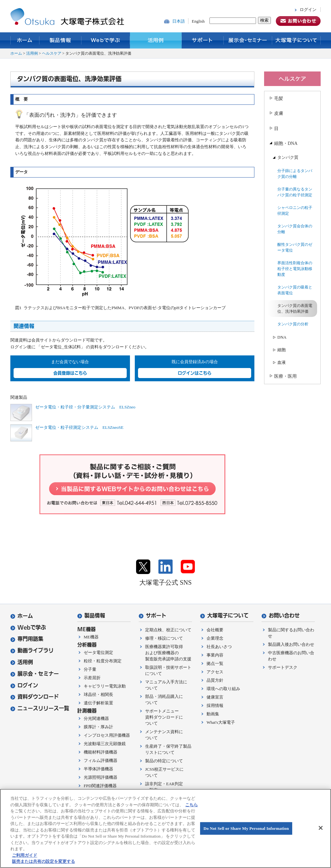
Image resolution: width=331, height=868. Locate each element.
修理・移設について (164, 638)
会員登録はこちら (70, 373)
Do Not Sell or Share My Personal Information (246, 828)
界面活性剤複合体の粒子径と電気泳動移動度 (295, 269)
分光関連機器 (96, 718)
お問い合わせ (281, 616)
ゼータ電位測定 (98, 652)
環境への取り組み (223, 689)
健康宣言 (215, 697)
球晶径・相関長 (98, 694)
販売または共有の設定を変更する (43, 861)
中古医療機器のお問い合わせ (291, 656)
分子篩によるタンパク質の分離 (295, 174)
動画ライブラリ (32, 651)
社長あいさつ (219, 647)
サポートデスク (283, 667)
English (198, 21)
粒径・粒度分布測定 (103, 661)
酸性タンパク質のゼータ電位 (295, 247)
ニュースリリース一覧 (40, 708)
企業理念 (215, 638)
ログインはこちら (195, 373)
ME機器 (91, 637)
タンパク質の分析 (293, 324)
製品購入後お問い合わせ (291, 644)
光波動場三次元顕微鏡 (105, 744)
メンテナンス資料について (164, 735)
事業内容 (215, 655)
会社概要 (215, 630)
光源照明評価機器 (101, 777)
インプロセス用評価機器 (107, 735)
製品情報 (60, 40)
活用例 (156, 40)
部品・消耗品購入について (164, 700)
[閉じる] (321, 828)
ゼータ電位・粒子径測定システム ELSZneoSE (79, 427)
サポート (203, 40)
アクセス (215, 672)
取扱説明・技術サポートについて (168, 670)
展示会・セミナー (248, 40)
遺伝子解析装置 (98, 703)
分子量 (90, 669)
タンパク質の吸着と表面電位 (295, 290)
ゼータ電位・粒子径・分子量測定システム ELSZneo (85, 407)
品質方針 (215, 680)
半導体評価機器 (98, 769)
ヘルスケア (52, 53)
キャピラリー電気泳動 (105, 686)
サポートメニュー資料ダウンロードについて (164, 717)
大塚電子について (296, 40)
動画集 (213, 714)
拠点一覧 (215, 663)
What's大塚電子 (221, 722)
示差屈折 (92, 678)
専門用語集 (27, 639)
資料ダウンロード (35, 697)
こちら (192, 805)
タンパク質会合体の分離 (295, 229)
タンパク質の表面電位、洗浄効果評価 (295, 309)
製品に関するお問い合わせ (291, 633)
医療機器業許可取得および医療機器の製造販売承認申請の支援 (168, 653)
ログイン (308, 10)
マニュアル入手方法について (166, 685)
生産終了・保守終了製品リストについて (168, 749)
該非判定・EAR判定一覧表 (164, 787)
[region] (165, 828)
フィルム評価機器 (101, 760)
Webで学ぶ (106, 40)
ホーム (25, 40)
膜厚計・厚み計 (98, 727)
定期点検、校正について (168, 630)
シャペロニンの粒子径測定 (295, 211)
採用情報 (215, 705)
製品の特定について (164, 761)
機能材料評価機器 (101, 752)
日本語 (179, 21)
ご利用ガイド (25, 855)
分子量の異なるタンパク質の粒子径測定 (295, 192)
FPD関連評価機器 (100, 786)
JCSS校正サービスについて (164, 772)
